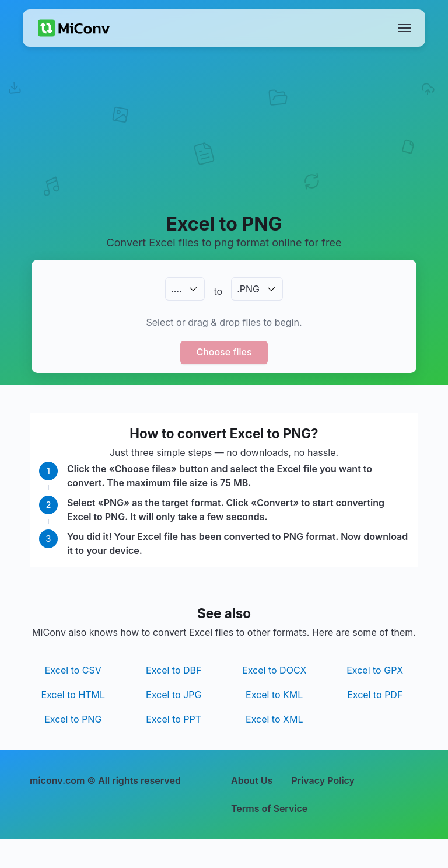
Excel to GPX (375, 670)
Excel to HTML (73, 695)
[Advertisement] (224, 144)
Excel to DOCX (274, 670)
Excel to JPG (174, 695)
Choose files (224, 352)
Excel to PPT (174, 719)
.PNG (248, 289)
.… (176, 289)
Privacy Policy (323, 780)
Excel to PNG (73, 719)
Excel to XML (274, 719)
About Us (252, 780)
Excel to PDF (375, 695)
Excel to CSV (73, 670)
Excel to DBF (174, 670)
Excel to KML (274, 695)
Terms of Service (269, 808)
